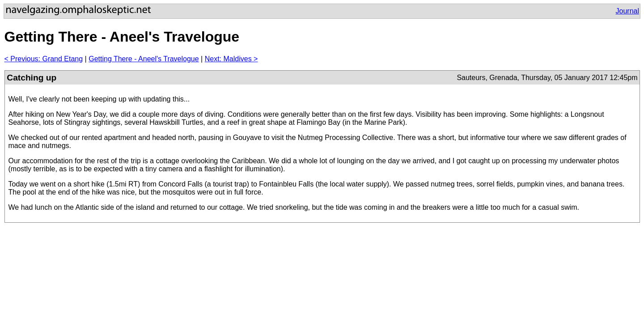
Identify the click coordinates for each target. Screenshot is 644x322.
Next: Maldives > (231, 59)
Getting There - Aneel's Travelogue (144, 59)
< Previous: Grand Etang (44, 59)
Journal (627, 11)
